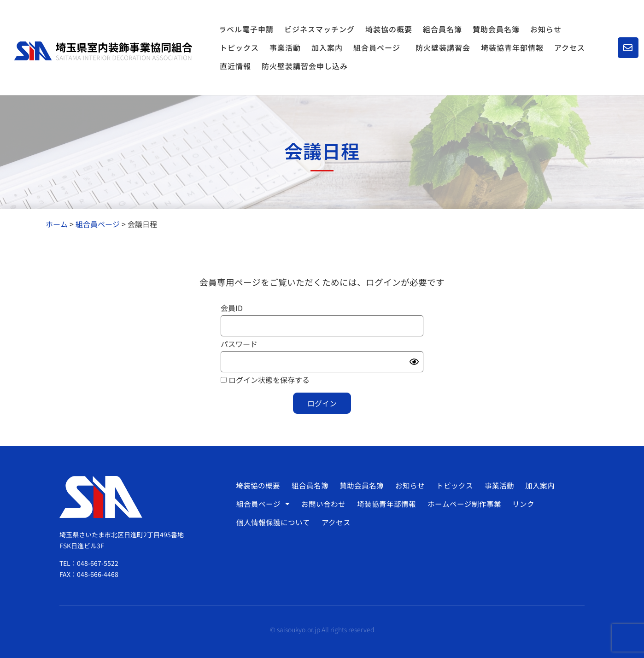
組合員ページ (379, 47)
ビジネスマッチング (319, 29)
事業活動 (285, 47)
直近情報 (235, 66)
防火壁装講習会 (443, 47)
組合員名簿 (442, 29)
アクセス (570, 47)
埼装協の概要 (389, 29)
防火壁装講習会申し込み (305, 66)
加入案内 (327, 47)
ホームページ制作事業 (462, 504)
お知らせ (546, 29)
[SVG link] (103, 51)
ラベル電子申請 (246, 29)
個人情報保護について (273, 522)
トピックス (239, 47)
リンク (520, 504)
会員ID (232, 308)
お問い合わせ (322, 504)
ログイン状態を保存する (265, 380)
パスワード (239, 344)
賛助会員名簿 (496, 29)
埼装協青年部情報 (512, 47)
